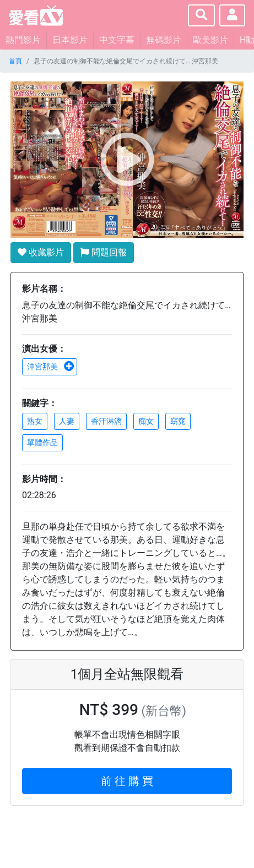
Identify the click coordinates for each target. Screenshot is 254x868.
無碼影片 (164, 40)
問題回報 (104, 252)
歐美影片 (210, 40)
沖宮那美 (51, 367)
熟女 (35, 421)
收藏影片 (41, 252)
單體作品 (42, 443)
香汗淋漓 (106, 421)
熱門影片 (23, 40)
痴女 (146, 421)
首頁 (15, 61)
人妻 (67, 421)
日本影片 (70, 40)
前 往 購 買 (127, 781)
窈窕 (178, 421)
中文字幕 (117, 40)
